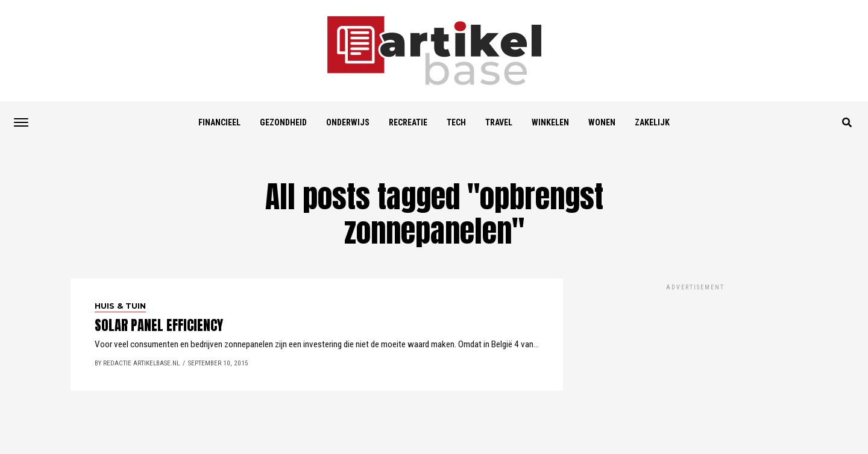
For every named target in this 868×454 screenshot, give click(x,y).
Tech (456, 122)
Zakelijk (652, 122)
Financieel (219, 122)
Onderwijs (348, 122)
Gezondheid (283, 122)
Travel (499, 122)
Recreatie (408, 122)
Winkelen (550, 122)
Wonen (602, 122)
